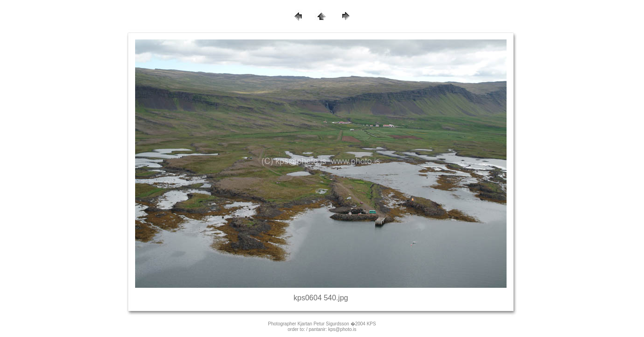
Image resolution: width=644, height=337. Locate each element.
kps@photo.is (342, 329)
